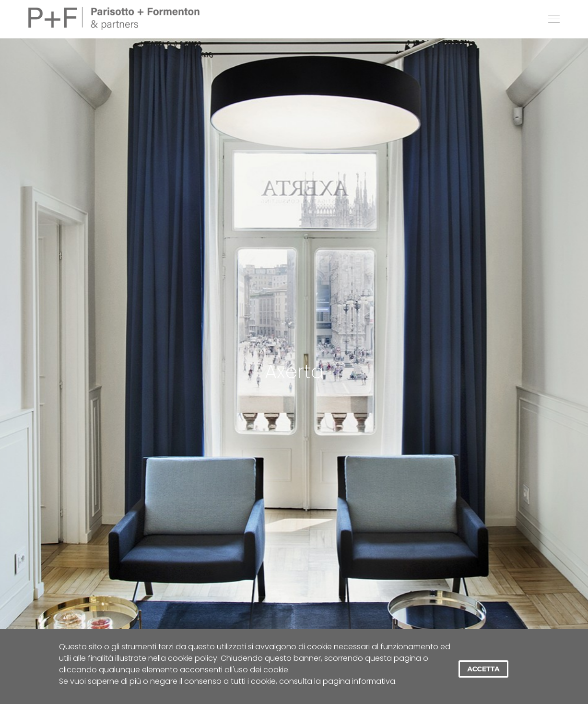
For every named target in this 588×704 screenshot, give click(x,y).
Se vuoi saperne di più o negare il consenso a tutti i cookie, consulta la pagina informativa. (228, 681)
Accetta (483, 669)
